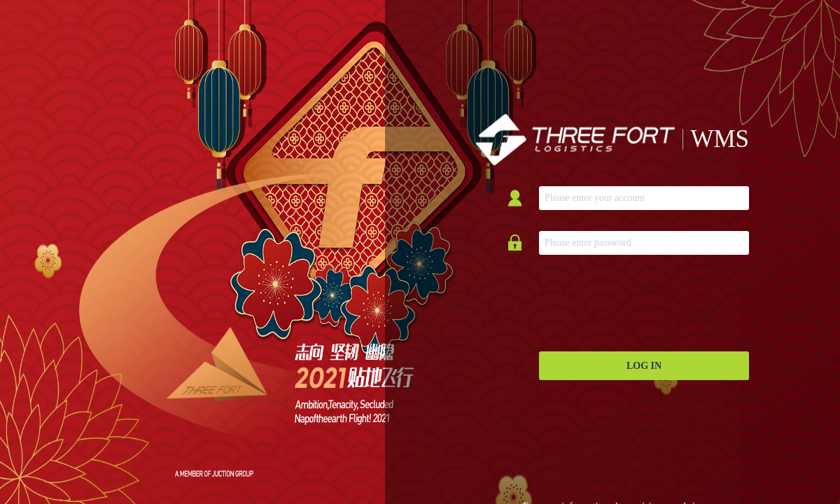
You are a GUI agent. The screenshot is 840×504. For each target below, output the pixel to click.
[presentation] (645, 303)
